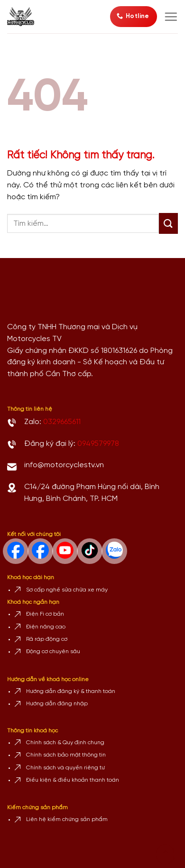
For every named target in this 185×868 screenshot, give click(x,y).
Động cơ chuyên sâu (53, 651)
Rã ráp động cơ (47, 639)
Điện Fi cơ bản (45, 614)
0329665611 (62, 422)
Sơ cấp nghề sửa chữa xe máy (67, 590)
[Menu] (171, 17)
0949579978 (98, 444)
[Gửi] (168, 223)
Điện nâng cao (46, 627)
